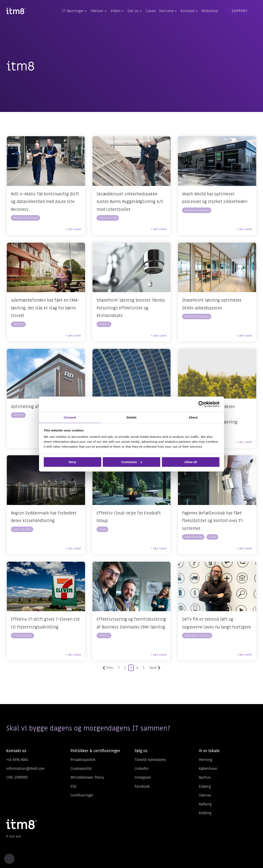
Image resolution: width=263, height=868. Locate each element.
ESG (73, 786)
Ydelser (99, 11)
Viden (117, 11)
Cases (151, 11)
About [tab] (193, 417)
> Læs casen (73, 229)
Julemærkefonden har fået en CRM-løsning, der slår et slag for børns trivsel (45, 308)
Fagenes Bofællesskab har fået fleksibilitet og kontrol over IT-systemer (213, 521)
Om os (135, 11)
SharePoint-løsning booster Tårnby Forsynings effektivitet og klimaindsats (131, 308)
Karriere (168, 11)
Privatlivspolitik (83, 760)
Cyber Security (108, 218)
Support (240, 11)
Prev (108, 668)
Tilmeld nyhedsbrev (150, 760)
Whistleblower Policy (87, 777)
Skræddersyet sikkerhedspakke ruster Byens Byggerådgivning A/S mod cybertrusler (130, 202)
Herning (205, 760)
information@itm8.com (25, 769)
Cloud (102, 529)
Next (155, 668)
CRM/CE (18, 324)
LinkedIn (142, 769)
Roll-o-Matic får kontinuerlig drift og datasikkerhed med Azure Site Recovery (45, 202)
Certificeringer (82, 795)
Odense (205, 795)
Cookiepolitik (81, 769)
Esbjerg (205, 786)
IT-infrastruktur (22, 636)
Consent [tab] (70, 417)
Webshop (210, 11)
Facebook (142, 786)
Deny (72, 462)
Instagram (143, 777)
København (208, 769)
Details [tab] (131, 417)
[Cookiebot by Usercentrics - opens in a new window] (201, 404)
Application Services (197, 636)
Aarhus (205, 777)
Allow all (191, 462)
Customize (132, 462)
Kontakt (189, 11)
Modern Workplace (25, 218)
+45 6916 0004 (17, 760)
